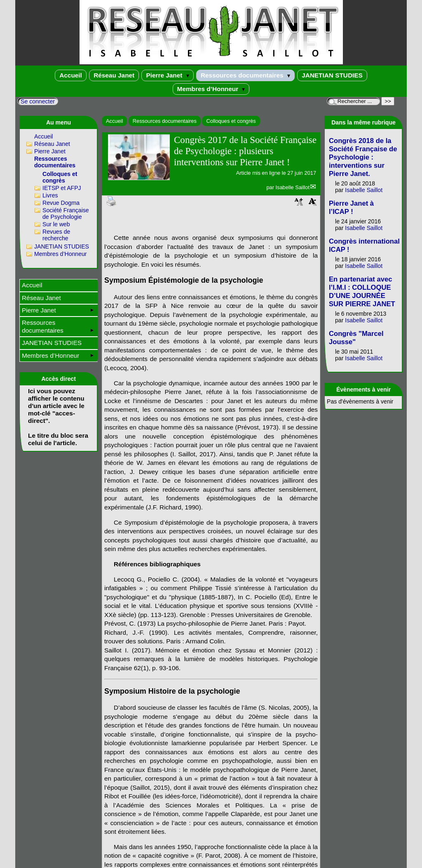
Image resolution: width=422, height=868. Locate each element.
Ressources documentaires (245, 75)
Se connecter (38, 101)
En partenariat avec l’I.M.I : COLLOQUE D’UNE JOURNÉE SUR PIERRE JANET (362, 292)
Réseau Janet (114, 75)
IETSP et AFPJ (62, 188)
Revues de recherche (56, 235)
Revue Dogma (61, 203)
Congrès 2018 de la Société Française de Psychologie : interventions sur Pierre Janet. (363, 157)
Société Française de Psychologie (66, 213)
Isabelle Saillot (292, 187)
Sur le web (56, 224)
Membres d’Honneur (211, 89)
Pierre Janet (167, 75)
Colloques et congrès (231, 121)
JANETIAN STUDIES (332, 75)
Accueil (71, 75)
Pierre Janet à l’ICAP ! (351, 208)
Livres (50, 195)
